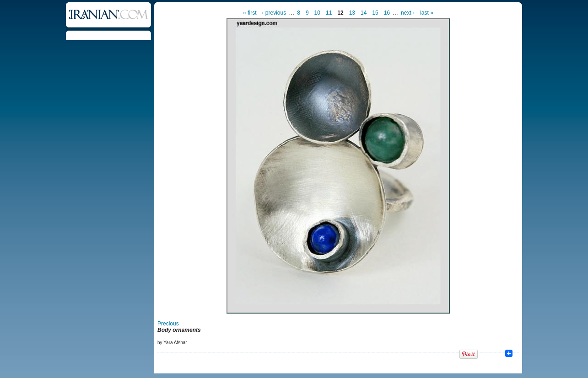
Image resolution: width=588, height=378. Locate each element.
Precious (168, 324)
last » (427, 13)
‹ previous (274, 13)
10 (317, 13)
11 (329, 13)
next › (408, 13)
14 (364, 13)
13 (352, 13)
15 (375, 13)
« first (250, 13)
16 (387, 13)
